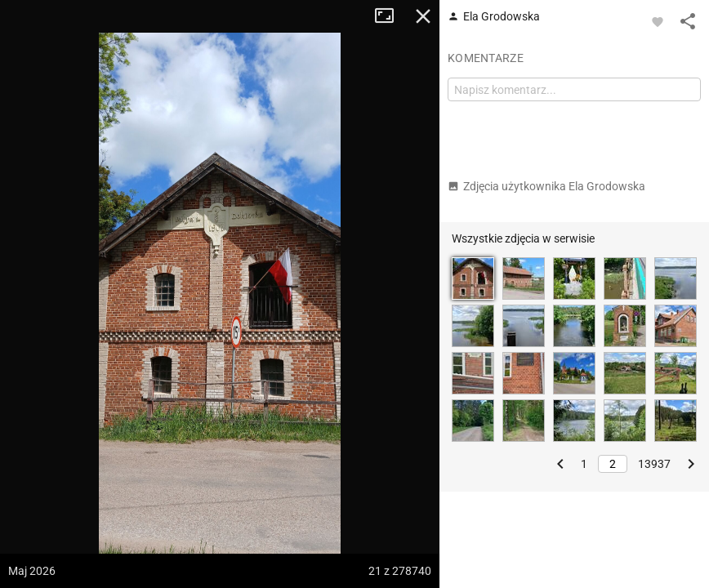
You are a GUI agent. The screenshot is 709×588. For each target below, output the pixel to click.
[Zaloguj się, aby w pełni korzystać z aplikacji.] (658, 21)
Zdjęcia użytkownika (546, 186)
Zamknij (423, 16)
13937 (654, 464)
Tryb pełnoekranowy (390, 16)
